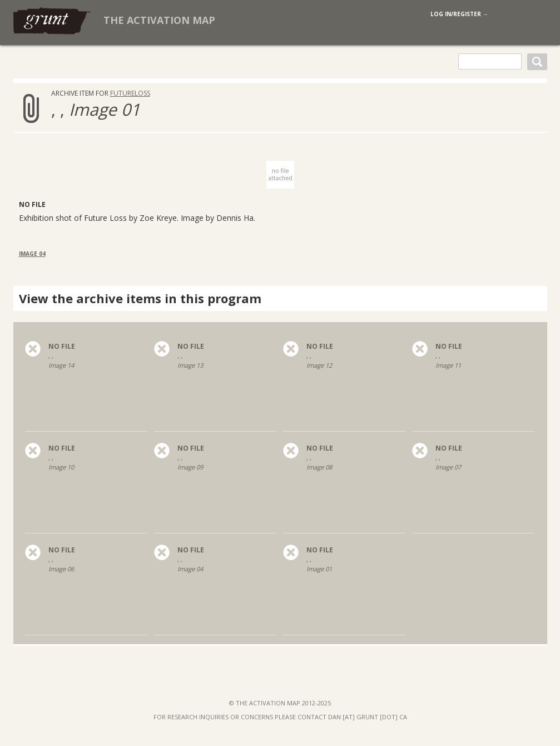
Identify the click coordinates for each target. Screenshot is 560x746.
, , (86, 369)
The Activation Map (159, 20)
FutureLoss (130, 93)
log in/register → (459, 14)
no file (62, 347)
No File (32, 204)
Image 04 (32, 254)
